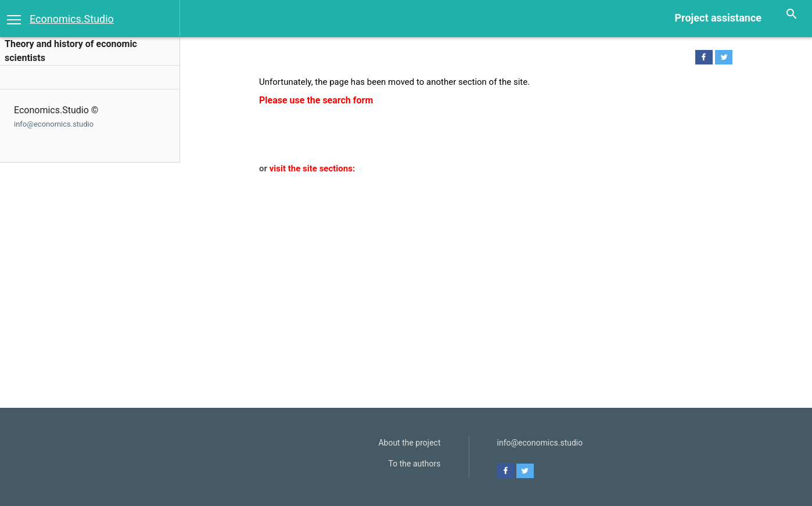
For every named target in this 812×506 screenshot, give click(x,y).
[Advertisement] (489, 263)
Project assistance (718, 18)
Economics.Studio (72, 19)
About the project (409, 443)
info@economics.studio (54, 124)
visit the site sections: (312, 168)
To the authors (415, 464)
